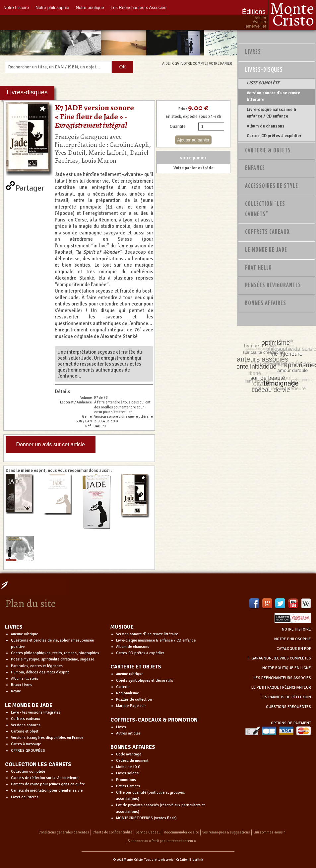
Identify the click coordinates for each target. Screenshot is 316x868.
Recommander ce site (181, 832)
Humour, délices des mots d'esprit (40, 672)
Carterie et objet (25, 731)
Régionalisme (127, 693)
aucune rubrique (25, 634)
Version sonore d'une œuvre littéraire (273, 96)
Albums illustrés (25, 679)
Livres (253, 52)
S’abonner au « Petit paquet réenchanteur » (162, 841)
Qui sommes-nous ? (269, 832)
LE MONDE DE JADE (29, 705)
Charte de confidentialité (112, 832)
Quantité (178, 127)
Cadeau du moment (132, 761)
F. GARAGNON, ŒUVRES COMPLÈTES (279, 658)
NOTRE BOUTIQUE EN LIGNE (287, 668)
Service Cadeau (148, 832)
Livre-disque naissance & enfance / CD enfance (272, 113)
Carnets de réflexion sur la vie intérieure (45, 778)
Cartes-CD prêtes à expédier (274, 136)
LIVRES (14, 627)
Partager (30, 187)
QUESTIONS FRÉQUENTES (288, 707)
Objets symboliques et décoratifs (145, 681)
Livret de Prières (25, 797)
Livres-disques (264, 70)
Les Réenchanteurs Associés (139, 7)
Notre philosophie (52, 7)
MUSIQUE (122, 627)
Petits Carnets (128, 786)
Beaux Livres (22, 685)
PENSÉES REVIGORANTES (273, 286)
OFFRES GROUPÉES (28, 751)
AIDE (166, 63)
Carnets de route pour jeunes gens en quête (48, 784)
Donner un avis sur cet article (51, 444)
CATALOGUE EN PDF (294, 649)
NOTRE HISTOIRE (296, 629)
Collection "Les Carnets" (265, 209)
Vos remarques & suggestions (226, 832)
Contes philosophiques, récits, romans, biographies (55, 653)
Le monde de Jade (266, 250)
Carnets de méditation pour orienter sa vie (47, 790)
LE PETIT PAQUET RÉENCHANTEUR (281, 688)
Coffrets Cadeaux (267, 232)
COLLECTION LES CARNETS (38, 764)
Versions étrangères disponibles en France (47, 738)
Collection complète (28, 772)
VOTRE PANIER (221, 63)
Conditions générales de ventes (64, 832)
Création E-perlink (190, 860)
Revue (16, 691)
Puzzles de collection (134, 699)
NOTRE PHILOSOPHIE (293, 639)
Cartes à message (26, 744)
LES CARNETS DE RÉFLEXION (286, 697)
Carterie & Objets (268, 151)
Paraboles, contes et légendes (37, 666)
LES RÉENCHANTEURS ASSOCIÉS (282, 678)
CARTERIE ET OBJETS (136, 667)
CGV (176, 63)
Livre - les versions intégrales (36, 712)
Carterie (123, 687)
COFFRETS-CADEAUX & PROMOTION (154, 720)
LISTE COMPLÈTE (263, 83)
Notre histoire (16, 7)
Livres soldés (127, 773)
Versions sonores (26, 725)
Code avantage (129, 754)
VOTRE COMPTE (194, 63)
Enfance (255, 168)
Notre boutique (90, 7)
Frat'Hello (258, 268)
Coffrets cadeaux (26, 719)
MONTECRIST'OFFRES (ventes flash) (146, 818)
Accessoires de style (272, 186)
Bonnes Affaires (266, 304)
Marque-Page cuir (131, 706)
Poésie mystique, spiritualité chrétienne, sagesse (53, 659)
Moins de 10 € (128, 767)
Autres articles (128, 733)
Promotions (126, 780)
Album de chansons (266, 126)
